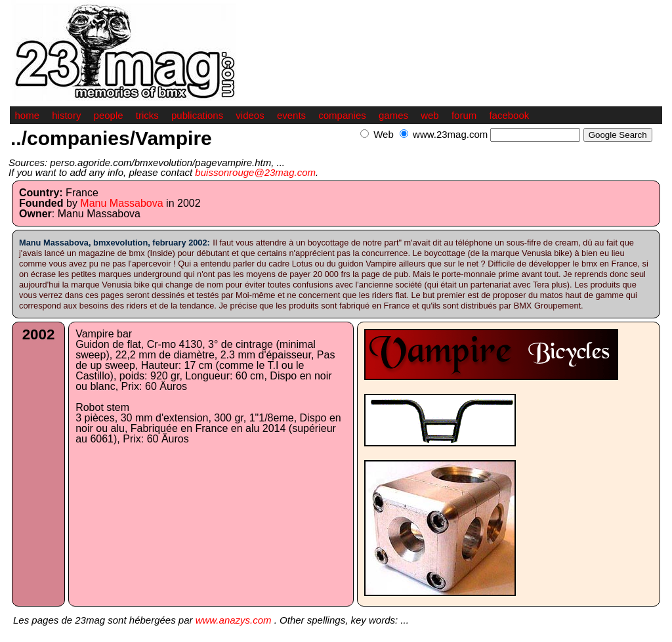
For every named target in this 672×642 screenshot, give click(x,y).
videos (250, 115)
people (109, 115)
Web (384, 134)
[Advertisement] (509, 149)
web (430, 115)
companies (342, 115)
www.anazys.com (234, 620)
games (393, 115)
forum (464, 115)
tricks (147, 115)
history (66, 115)
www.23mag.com (450, 134)
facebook (509, 115)
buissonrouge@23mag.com (255, 172)
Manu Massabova (121, 203)
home (28, 115)
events (291, 115)
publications (197, 115)
